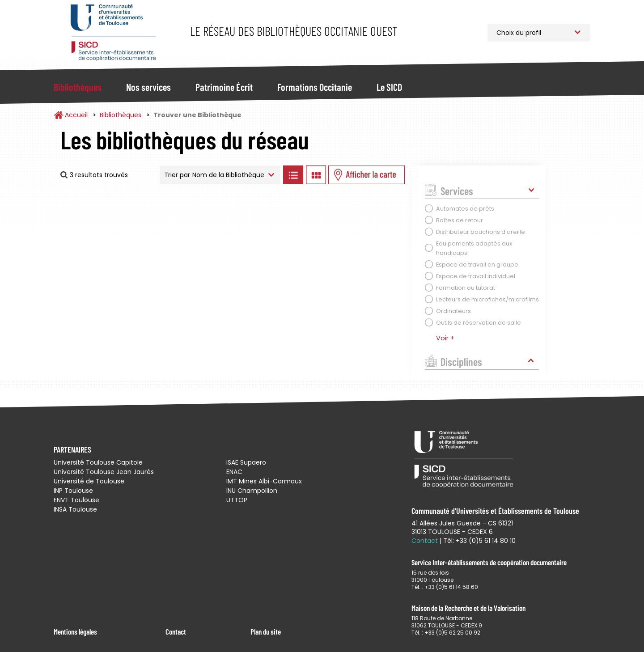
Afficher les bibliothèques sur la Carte (366, 175)
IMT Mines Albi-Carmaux (264, 481)
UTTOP (237, 500)
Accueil (76, 115)
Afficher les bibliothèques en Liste (293, 175)
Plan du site (266, 631)
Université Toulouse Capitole (98, 462)
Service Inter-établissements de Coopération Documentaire (113, 32)
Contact (176, 631)
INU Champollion (252, 491)
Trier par (177, 175)
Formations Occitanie (315, 87)
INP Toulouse (73, 491)
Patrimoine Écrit (224, 87)
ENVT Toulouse (76, 500)
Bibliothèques (78, 87)
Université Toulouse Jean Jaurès (104, 472)
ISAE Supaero (246, 462)
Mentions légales (75, 631)
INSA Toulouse (75, 509)
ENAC (234, 472)
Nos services (148, 87)
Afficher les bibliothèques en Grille (316, 175)
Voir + (445, 338)
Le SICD (389, 87)
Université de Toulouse (89, 481)
